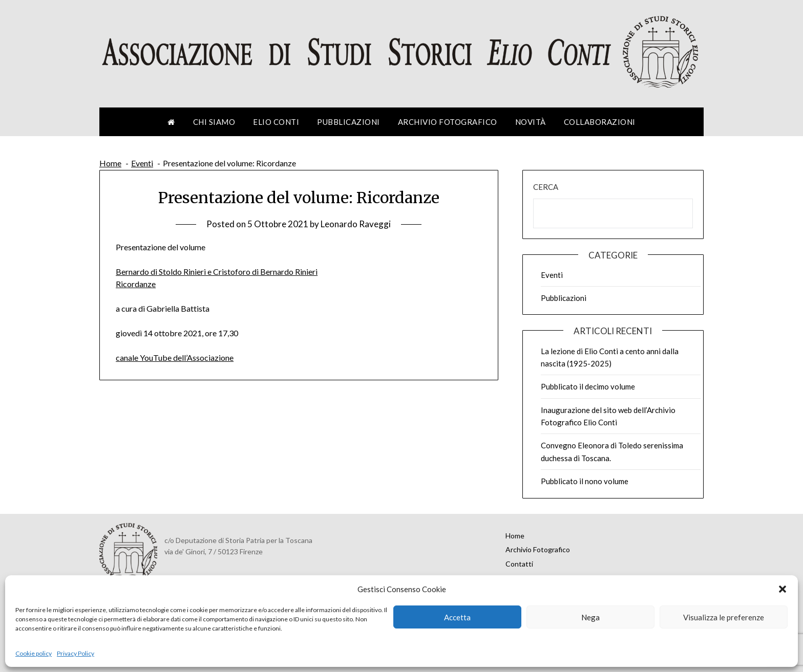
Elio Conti (276, 122)
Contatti (519, 564)
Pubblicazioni (348, 122)
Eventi (552, 275)
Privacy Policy (76, 653)
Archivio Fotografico (448, 122)
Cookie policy (34, 653)
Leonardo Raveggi (356, 224)
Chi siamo (214, 122)
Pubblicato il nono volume (585, 481)
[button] (783, 589)
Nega (590, 617)
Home (515, 536)
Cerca (546, 187)
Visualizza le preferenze (724, 617)
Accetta (457, 617)
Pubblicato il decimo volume (588, 386)
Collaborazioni (600, 122)
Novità (531, 122)
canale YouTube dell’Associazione (175, 357)
